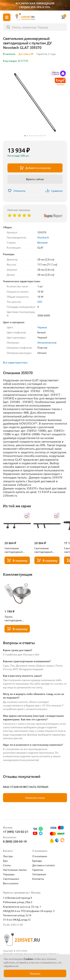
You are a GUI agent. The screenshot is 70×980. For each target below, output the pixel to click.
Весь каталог (11, 883)
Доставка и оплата (43, 865)
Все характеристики (15, 362)
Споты (7, 865)
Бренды (37, 861)
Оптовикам (39, 874)
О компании (40, 856)
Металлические (47, 342)
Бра (5, 861)
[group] (35, 102)
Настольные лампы (15, 870)
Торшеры (9, 874)
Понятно (35, 973)
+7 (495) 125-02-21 (16, 831)
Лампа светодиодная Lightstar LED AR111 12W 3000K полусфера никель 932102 (17, 618)
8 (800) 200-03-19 (15, 841)
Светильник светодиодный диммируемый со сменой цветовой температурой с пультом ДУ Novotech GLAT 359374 (45, 550)
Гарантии (38, 870)
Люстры (8, 856)
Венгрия (42, 242)
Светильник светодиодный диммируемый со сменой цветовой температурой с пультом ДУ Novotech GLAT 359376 (15, 550)
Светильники (11, 879)
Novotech (43, 237)
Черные (42, 327)
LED (40, 302)
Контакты (38, 879)
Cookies (28, 959)
